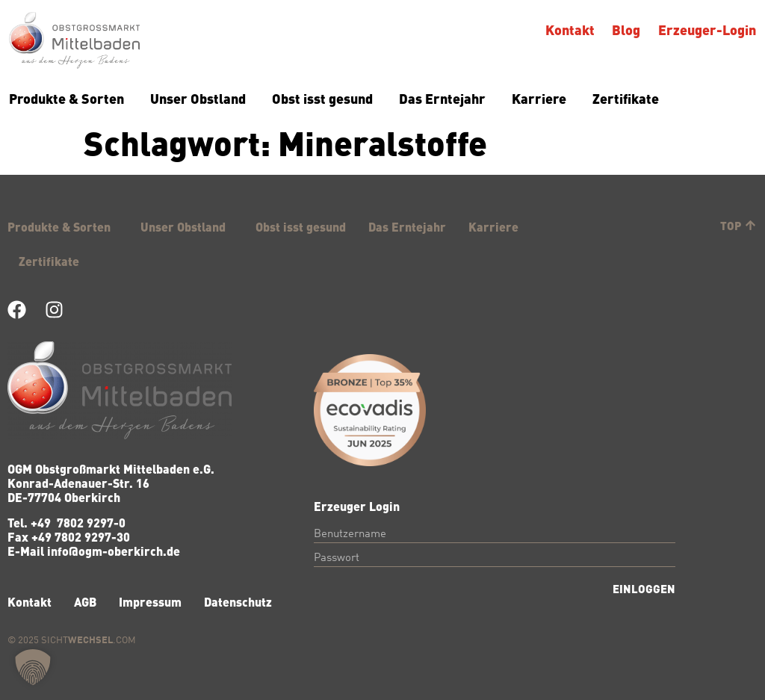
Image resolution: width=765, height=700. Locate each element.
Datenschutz (238, 601)
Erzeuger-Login (707, 30)
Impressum (150, 601)
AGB (85, 601)
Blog (627, 30)
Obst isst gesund (322, 98)
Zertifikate (626, 98)
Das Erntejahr (442, 98)
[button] (33, 667)
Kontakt (570, 30)
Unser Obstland (198, 98)
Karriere (539, 98)
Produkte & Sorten (66, 98)
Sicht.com (89, 641)
